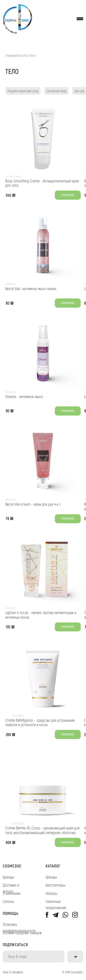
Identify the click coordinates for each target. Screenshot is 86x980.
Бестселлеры (55, 885)
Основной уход (56, 91)
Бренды (8, 877)
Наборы (51, 893)
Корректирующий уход (23, 91)
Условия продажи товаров (22, 933)
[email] (34, 957)
